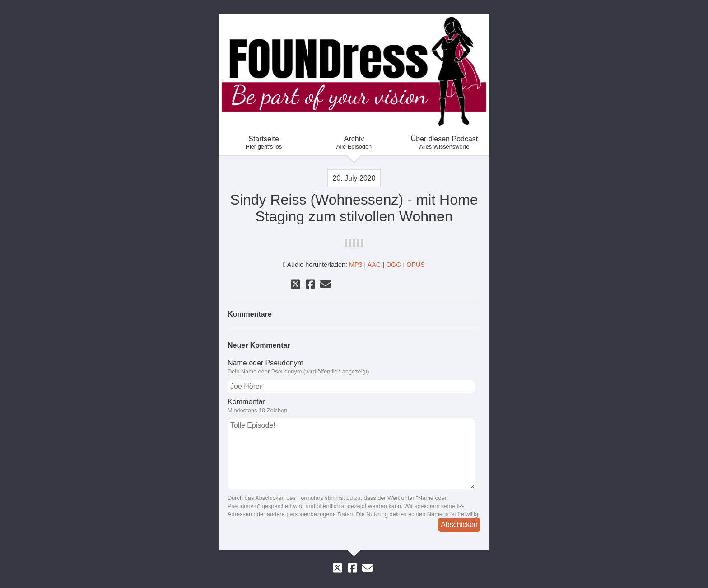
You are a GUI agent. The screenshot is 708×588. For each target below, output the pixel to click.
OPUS (416, 265)
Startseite (264, 142)
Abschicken (459, 525)
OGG (394, 265)
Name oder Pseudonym (354, 367)
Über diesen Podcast (444, 142)
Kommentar (354, 406)
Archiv (354, 142)
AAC (374, 265)
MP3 (356, 265)
